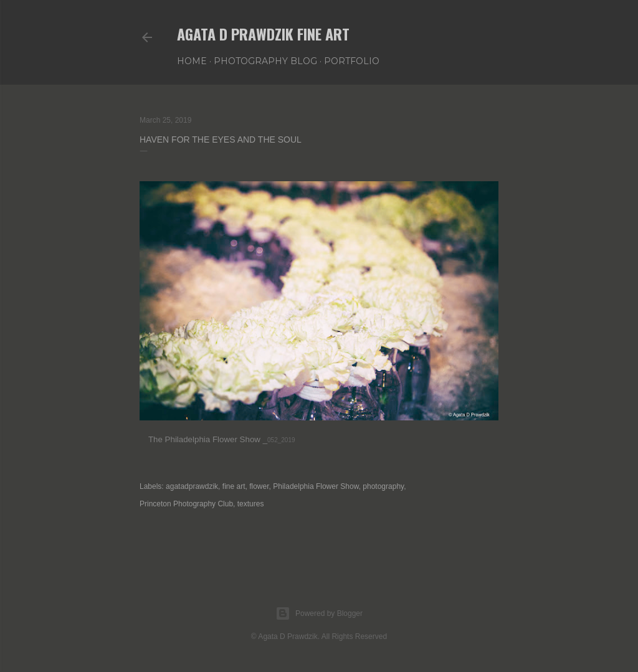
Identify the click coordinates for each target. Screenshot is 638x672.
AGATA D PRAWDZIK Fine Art (263, 34)
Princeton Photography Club (186, 504)
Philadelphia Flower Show (316, 486)
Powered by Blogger (319, 613)
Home (192, 61)
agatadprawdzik (192, 486)
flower (259, 486)
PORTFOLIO (352, 61)
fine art (234, 486)
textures (251, 504)
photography (383, 486)
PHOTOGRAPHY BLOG (265, 61)
